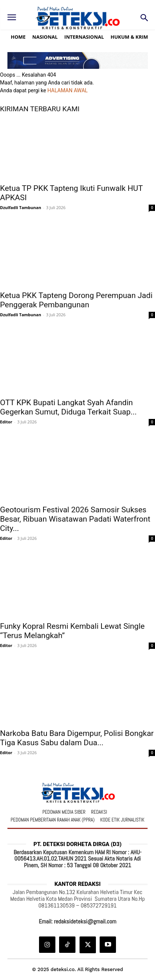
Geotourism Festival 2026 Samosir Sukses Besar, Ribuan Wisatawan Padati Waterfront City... (75, 519)
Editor (6, 422)
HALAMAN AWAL (67, 90)
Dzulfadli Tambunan (21, 207)
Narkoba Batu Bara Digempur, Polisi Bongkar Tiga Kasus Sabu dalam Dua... (77, 738)
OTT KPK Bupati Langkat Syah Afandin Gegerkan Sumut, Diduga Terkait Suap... (68, 407)
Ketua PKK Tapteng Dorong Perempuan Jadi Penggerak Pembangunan (76, 300)
